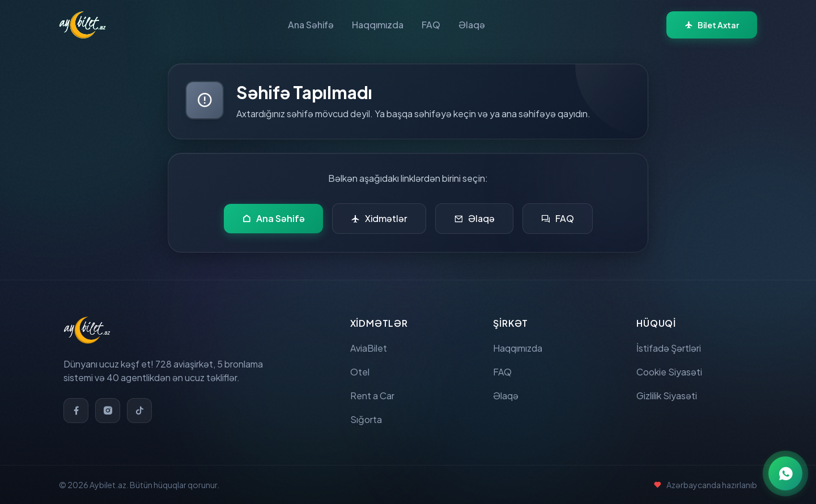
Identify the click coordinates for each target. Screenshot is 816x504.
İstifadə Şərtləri (669, 348)
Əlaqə (472, 25)
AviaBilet (369, 348)
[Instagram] (108, 411)
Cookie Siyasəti (669, 372)
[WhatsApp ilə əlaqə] (785, 473)
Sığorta (366, 419)
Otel (360, 372)
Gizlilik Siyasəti (667, 396)
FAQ (431, 25)
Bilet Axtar (712, 25)
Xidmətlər (379, 219)
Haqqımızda (378, 25)
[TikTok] (139, 411)
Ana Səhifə (311, 25)
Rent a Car (372, 396)
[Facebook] (76, 411)
